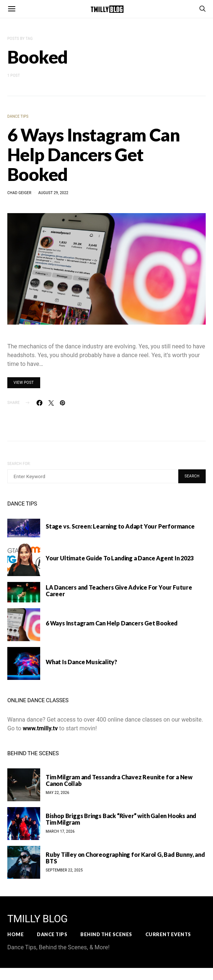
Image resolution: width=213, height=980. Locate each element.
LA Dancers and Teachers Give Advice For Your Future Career (119, 591)
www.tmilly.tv (40, 728)
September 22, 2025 (64, 870)
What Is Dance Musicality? (81, 662)
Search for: (19, 464)
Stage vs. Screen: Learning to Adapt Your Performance (120, 526)
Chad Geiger (19, 193)
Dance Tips (18, 116)
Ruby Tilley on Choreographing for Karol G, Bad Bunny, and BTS (125, 858)
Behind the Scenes (106, 934)
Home (16, 934)
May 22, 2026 (58, 793)
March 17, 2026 (60, 831)
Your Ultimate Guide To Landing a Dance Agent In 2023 (120, 558)
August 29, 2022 (53, 193)
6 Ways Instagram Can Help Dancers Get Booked (94, 154)
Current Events (168, 934)
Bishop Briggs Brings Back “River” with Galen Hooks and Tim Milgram (121, 819)
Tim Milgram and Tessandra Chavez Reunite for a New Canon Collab (119, 780)
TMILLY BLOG (37, 919)
